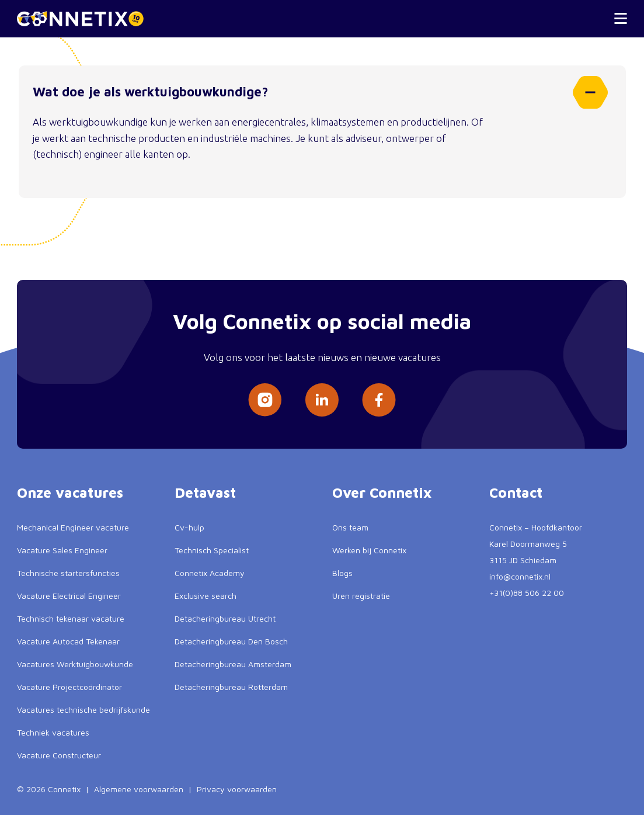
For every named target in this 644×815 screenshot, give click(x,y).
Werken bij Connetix (369, 550)
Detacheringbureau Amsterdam (233, 664)
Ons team (350, 527)
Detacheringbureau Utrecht (225, 618)
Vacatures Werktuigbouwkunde (75, 664)
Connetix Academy (210, 573)
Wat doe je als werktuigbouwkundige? (319, 92)
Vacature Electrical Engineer (69, 596)
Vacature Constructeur (59, 755)
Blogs (342, 573)
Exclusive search (206, 596)
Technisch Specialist (212, 550)
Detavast (205, 493)
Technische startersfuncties (68, 573)
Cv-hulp (189, 527)
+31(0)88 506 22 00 (527, 593)
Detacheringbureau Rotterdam (231, 687)
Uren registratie (361, 596)
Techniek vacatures (53, 732)
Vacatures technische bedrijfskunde (83, 710)
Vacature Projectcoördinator (69, 687)
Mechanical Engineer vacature (73, 527)
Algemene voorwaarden (139, 789)
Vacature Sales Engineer (62, 550)
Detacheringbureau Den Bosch (231, 641)
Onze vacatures (70, 493)
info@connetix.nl (520, 576)
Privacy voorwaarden (237, 789)
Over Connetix (382, 493)
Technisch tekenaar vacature (71, 618)
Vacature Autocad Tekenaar (68, 641)
